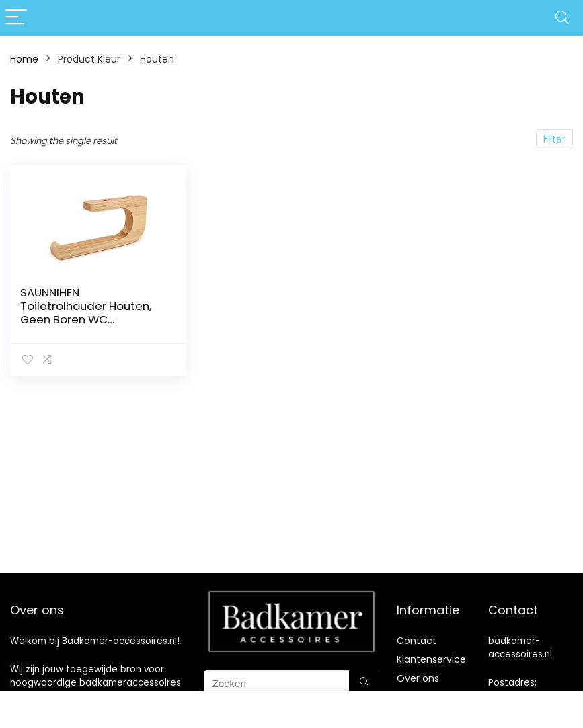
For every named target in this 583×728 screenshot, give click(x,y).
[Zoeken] (364, 683)
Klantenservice (431, 659)
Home (24, 59)
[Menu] (16, 18)
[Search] (562, 18)
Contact (417, 641)
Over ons (418, 678)
